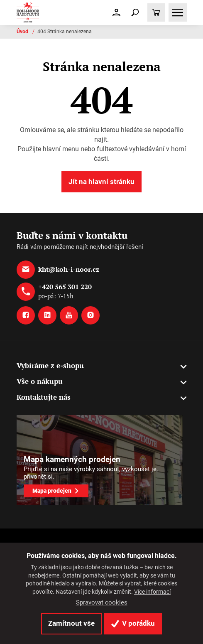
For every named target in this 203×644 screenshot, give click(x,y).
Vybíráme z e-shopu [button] (50, 365)
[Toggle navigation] (135, 12)
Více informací (152, 592)
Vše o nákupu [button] (40, 381)
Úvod (23, 32)
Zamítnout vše (71, 623)
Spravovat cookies (102, 602)
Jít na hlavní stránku (101, 182)
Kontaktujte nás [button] (44, 397)
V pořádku (133, 623)
